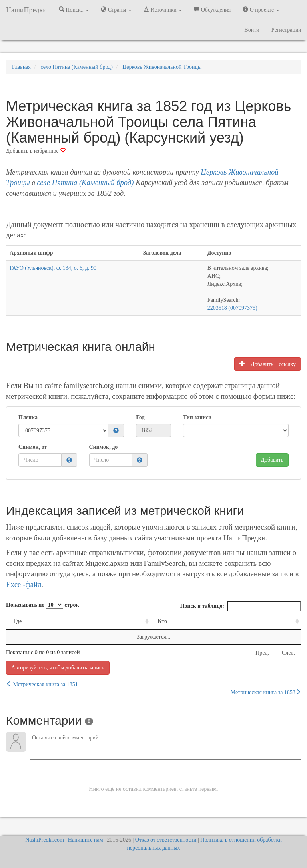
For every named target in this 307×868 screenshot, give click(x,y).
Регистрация (286, 30)
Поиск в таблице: (241, 606)
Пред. (262, 653)
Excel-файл (24, 584)
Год (140, 417)
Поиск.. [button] (74, 10)
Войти (252, 30)
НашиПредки (26, 10)
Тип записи (197, 417)
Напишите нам (86, 840)
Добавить (272, 460)
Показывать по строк (42, 605)
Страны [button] (116, 10)
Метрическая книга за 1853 (266, 692)
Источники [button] (163, 10)
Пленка (28, 417)
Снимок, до (104, 447)
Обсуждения (212, 10)
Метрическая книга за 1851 (42, 684)
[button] (116, 431)
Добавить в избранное (36, 151)
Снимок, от (33, 447)
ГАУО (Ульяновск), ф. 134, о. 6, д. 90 (53, 268)
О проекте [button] (261, 10)
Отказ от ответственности (166, 840)
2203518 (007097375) (232, 308)
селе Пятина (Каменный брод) (85, 182)
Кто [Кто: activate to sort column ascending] (163, 621)
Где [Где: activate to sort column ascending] (17, 621)
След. (288, 653)
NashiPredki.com (45, 840)
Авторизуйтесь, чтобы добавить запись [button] (58, 668)
